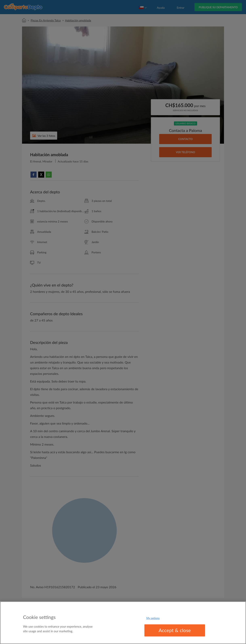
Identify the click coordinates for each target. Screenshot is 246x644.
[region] (123, 623)
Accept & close (175, 630)
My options (153, 618)
